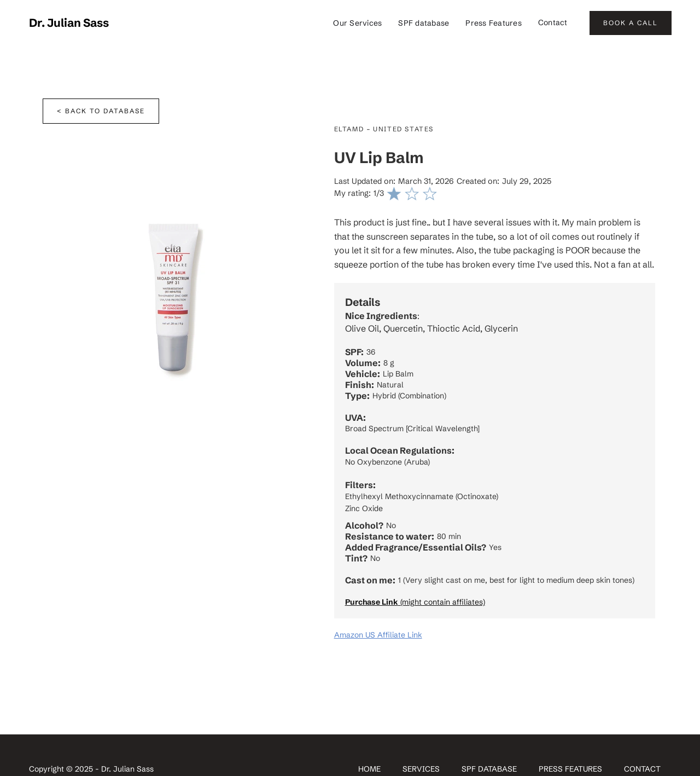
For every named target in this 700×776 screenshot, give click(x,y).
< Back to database (101, 111)
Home (369, 769)
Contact (553, 22)
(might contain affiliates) (415, 602)
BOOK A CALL (631, 23)
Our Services (357, 23)
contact (642, 769)
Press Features (494, 23)
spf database (489, 769)
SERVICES (421, 769)
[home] (69, 23)
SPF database (424, 23)
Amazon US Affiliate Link (378, 635)
